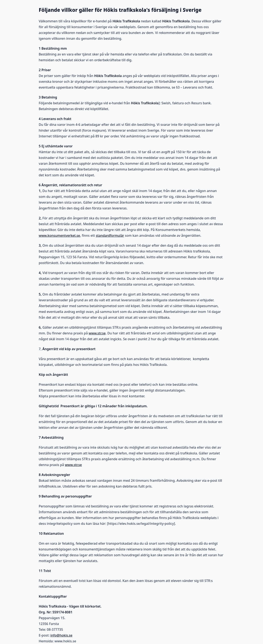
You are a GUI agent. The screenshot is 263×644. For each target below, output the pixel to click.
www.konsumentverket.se (59, 235)
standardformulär (110, 235)
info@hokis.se (61, 635)
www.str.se (97, 333)
